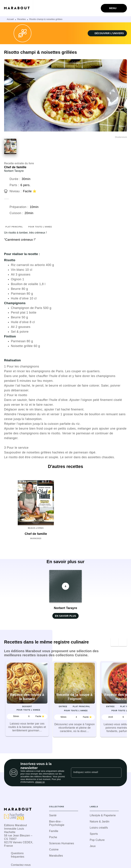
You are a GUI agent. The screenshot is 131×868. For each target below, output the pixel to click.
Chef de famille (15, 167)
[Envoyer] (117, 773)
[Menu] (114, 8)
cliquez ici (40, 782)
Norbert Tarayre (14, 171)
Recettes (22, 19)
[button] (107, 33)
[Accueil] (18, 8)
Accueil (10, 19)
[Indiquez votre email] (92, 773)
